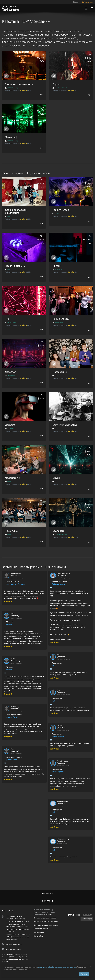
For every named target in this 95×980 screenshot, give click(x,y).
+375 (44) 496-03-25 (14, 945)
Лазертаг (10, 372)
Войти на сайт (88, 2)
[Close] (91, 967)
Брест (76, 2)
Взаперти (58, 531)
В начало (48, 901)
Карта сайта (38, 936)
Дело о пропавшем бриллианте (16, 211)
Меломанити (12, 478)
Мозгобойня (60, 372)
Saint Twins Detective (65, 425)
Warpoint (10, 425)
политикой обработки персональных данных (57, 967)
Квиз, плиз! (12, 531)
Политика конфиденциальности (46, 925)
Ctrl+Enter (47, 914)
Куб (7, 319)
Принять (84, 974)
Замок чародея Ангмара (19, 84)
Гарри (56, 84)
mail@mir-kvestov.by (14, 949)
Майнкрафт (12, 137)
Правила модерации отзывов (45, 918)
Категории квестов (41, 929)
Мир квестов (48, 893)
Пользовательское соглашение (46, 922)
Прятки (57, 266)
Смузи (56, 478)
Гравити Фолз (61, 210)
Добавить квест (40, 932)
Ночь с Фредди (61, 319)
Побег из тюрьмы (15, 266)
